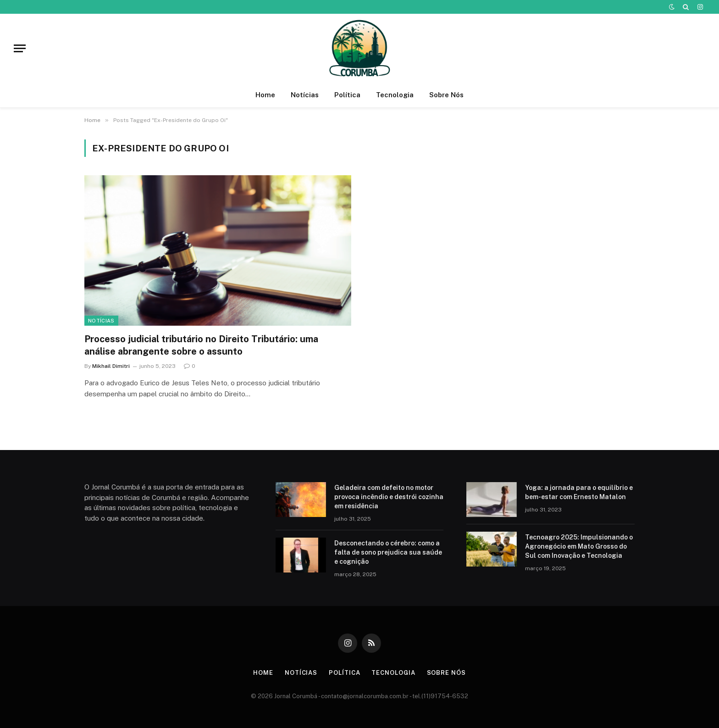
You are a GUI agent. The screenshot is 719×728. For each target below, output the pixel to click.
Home (265, 95)
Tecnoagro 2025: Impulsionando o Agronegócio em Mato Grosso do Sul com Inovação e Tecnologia (579, 546)
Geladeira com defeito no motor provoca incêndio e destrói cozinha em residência (389, 497)
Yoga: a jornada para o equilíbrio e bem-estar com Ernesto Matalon (579, 492)
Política (347, 95)
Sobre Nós (446, 95)
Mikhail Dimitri (111, 366)
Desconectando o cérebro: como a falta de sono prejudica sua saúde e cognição (388, 552)
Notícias (305, 95)
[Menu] (20, 48)
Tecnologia (395, 95)
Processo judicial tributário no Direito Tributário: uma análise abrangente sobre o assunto (201, 345)
